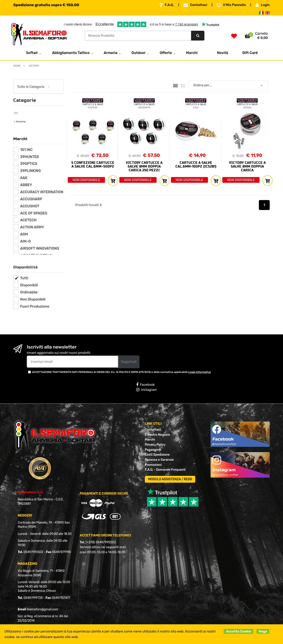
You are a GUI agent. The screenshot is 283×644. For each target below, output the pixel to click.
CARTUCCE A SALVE (93, 104)
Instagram (146, 390)
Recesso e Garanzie (159, 460)
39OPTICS (29, 164)
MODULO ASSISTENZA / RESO (170, 479)
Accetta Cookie (238, 631)
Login (263, 5)
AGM (24, 234)
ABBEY (26, 185)
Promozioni (153, 465)
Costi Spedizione (157, 455)
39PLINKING (30, 171)
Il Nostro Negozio (157, 435)
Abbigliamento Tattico (71, 53)
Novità (223, 53)
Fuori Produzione (35, 306)
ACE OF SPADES (34, 213)
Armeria (110, 53)
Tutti (24, 278)
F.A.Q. (167, 5)
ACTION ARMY (32, 227)
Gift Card (250, 53)
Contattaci (195, 5)
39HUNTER (30, 157)
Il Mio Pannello (231, 5)
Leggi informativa (199, 372)
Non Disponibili (33, 299)
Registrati (129, 362)
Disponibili (29, 285)
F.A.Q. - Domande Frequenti (165, 470)
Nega (263, 631)
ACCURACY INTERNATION (42, 192)
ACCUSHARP (31, 199)
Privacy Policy (155, 445)
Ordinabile (29, 292)
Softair (32, 53)
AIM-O (25, 241)
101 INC (26, 150)
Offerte (166, 53)
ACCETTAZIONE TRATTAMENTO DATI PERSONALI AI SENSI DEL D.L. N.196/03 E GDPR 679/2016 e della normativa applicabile (121, 372)
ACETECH (28, 220)
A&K (24, 178)
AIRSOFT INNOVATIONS (40, 248)
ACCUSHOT (30, 206)
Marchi (192, 53)
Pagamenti (153, 450)
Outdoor (139, 53)
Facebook (145, 385)
